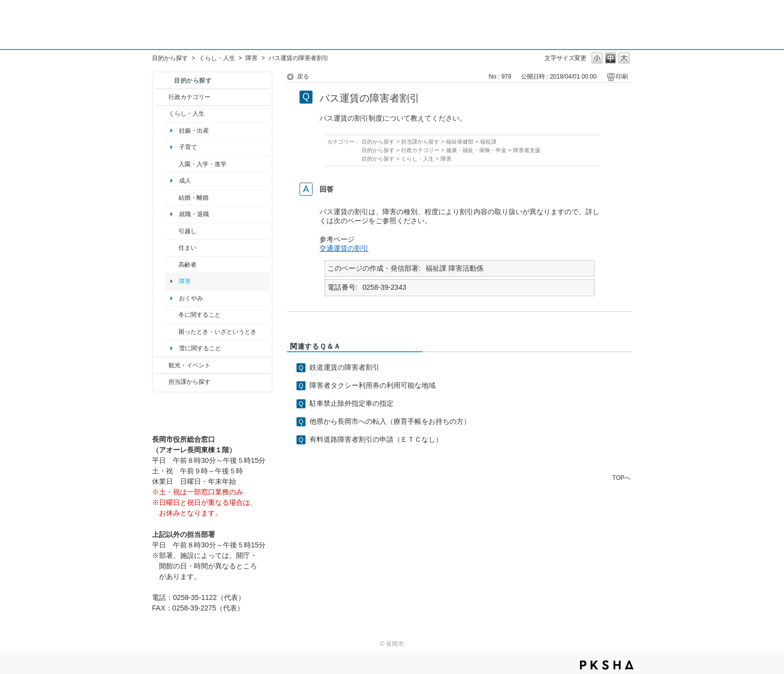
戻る (303, 77)
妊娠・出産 (194, 131)
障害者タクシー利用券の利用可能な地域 (372, 385)
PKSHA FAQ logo (607, 665)
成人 (185, 181)
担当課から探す (189, 382)
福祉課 (488, 142)
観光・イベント (189, 365)
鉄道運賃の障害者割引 (344, 367)
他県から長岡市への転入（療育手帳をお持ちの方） (390, 421)
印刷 (622, 77)
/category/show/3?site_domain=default (162, 97)
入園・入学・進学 (202, 164)
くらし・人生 (217, 58)
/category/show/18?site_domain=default (162, 365)
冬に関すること (199, 315)
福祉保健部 (460, 142)
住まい (187, 248)
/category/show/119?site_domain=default (172, 231)
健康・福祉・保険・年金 (476, 150)
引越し (187, 231)
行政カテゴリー (189, 97)
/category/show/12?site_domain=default (162, 114)
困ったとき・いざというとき (217, 332)
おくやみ (191, 298)
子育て (188, 147)
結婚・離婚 (193, 198)
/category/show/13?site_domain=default (172, 265)
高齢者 (187, 265)
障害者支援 (527, 150)
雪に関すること (200, 348)
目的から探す (170, 58)
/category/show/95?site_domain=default (172, 332)
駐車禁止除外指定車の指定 (351, 403)
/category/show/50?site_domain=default (172, 164)
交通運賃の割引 (344, 248)
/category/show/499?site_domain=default (172, 315)
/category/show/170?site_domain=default (172, 248)
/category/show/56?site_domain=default (172, 198)
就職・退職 (194, 214)
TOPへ (621, 478)
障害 (251, 58)
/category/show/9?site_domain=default (162, 382)
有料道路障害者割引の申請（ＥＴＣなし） (376, 439)
